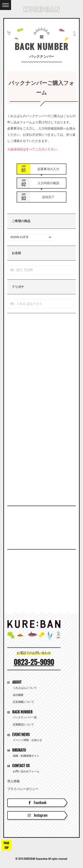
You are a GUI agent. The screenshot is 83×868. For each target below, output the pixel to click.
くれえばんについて (25, 688)
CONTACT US (18, 766)
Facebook (38, 803)
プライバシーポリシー (23, 789)
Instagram (38, 815)
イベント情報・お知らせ (27, 740)
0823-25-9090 (34, 662)
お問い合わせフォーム (26, 771)
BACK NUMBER (20, 712)
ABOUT (14, 682)
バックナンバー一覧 (25, 717)
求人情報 (14, 781)
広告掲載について (23, 702)
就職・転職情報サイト (26, 756)
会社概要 (18, 695)
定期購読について (23, 725)
